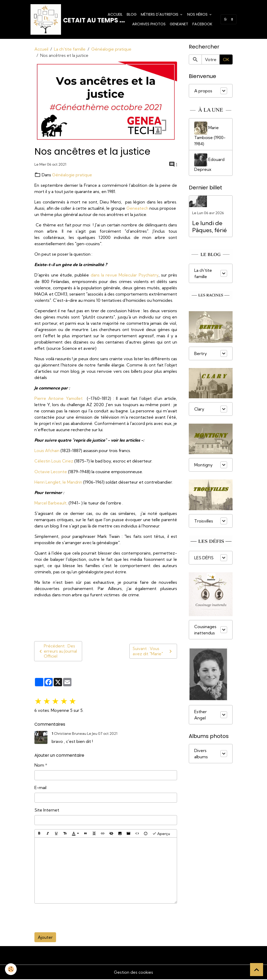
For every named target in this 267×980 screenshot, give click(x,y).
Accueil (115, 15)
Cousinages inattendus (205, 631)
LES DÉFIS (204, 559)
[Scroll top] (257, 970)
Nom (39, 766)
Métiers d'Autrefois (160, 15)
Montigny (203, 466)
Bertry (201, 355)
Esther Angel (201, 716)
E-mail (40, 788)
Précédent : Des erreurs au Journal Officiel (57, 652)
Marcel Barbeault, (51, 503)
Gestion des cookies (133, 973)
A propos (203, 92)
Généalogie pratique (111, 50)
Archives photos (149, 25)
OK (226, 60)
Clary (199, 410)
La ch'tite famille (70, 50)
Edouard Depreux (209, 164)
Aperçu (161, 834)
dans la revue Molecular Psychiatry (125, 276)
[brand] (62, 20)
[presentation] (74, 918)
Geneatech (137, 209)
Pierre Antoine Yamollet (60, 399)
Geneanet (179, 25)
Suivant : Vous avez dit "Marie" (153, 652)
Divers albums (201, 755)
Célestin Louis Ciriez (54, 461)
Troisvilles (204, 522)
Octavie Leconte (51, 472)
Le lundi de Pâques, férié (210, 228)
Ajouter (45, 938)
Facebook (202, 25)
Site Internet (47, 810)
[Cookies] (11, 969)
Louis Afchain (47, 451)
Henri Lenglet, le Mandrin (58, 482)
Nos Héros (198, 15)
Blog (132, 15)
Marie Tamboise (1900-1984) (211, 135)
